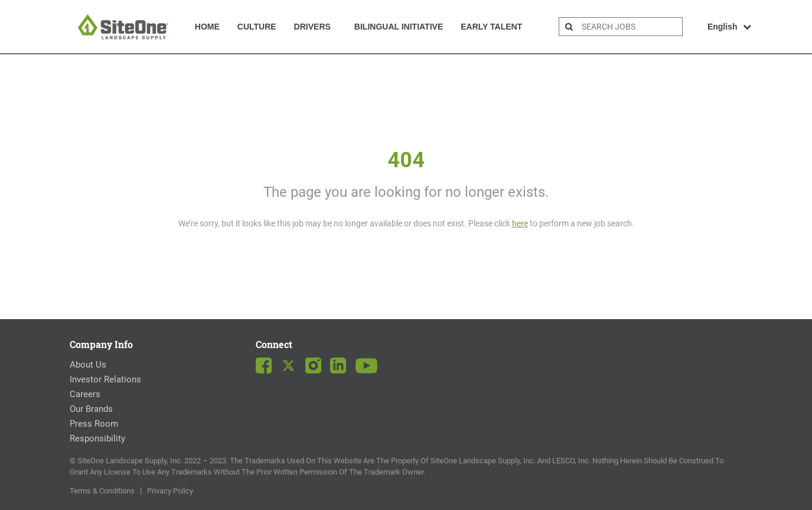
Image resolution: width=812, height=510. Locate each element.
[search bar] (631, 27)
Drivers (312, 27)
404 (406, 160)
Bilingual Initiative (399, 27)
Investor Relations (105, 379)
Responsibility (97, 438)
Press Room (94, 424)
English (730, 27)
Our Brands (91, 409)
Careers (85, 394)
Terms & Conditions (102, 491)
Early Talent (491, 27)
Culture (257, 27)
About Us (88, 365)
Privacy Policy (170, 491)
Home (207, 27)
